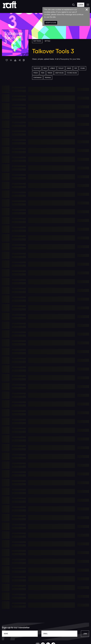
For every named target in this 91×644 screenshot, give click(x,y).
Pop (78, 68)
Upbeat (53, 68)
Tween (50, 73)
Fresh (36, 73)
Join (85, 634)
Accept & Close (51, 23)
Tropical (48, 78)
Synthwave (38, 78)
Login (81, 5)
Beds (46, 68)
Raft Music (38, 41)
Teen (43, 73)
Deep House (60, 73)
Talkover (37, 68)
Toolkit (62, 68)
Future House (73, 73)
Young (85, 68)
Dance (71, 68)
